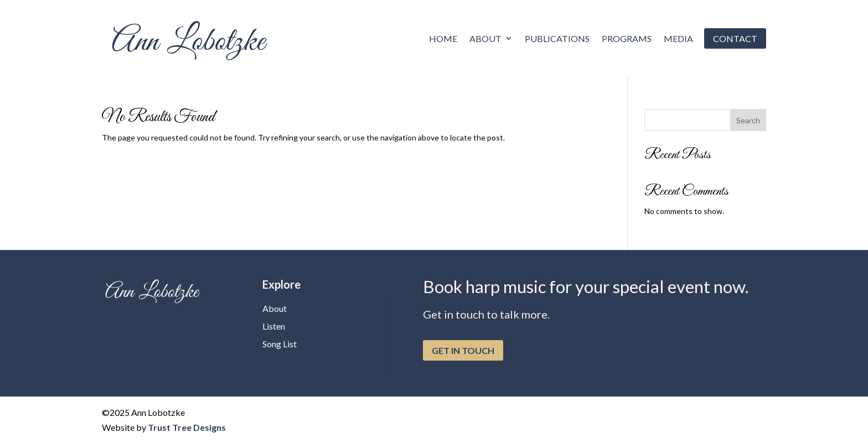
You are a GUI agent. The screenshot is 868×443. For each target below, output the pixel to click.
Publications (557, 38)
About (485, 38)
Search (748, 120)
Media (678, 38)
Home (443, 38)
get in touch (463, 350)
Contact (735, 38)
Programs (627, 38)
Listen (274, 326)
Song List (280, 344)
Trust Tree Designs (187, 427)
